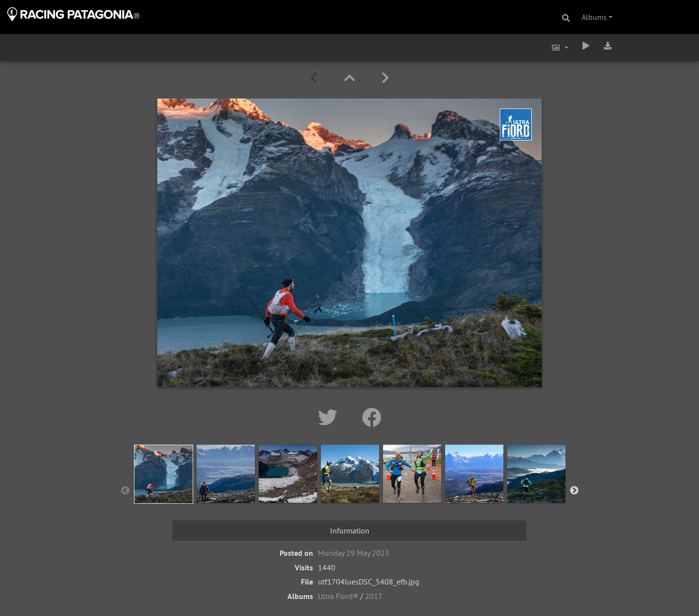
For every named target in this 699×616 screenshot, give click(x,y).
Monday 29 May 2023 (354, 553)
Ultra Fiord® (338, 596)
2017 (374, 596)
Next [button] (574, 491)
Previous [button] (125, 491)
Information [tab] (350, 531)
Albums (594, 17)
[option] (164, 489)
